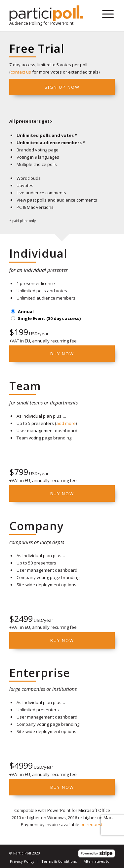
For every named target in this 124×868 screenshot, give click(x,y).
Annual (26, 311)
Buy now (62, 494)
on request (91, 824)
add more (66, 423)
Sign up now (62, 87)
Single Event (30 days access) (49, 318)
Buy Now (62, 354)
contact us (21, 72)
